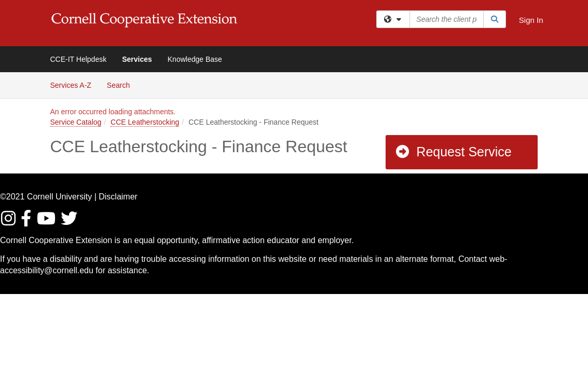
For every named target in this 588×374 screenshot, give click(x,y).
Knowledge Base (195, 59)
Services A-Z (71, 85)
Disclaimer (118, 197)
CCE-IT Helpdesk (79, 59)
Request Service (453, 152)
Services (137, 59)
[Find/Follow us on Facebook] (28, 222)
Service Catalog (76, 122)
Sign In (531, 20)
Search (122, 84)
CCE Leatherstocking (145, 122)
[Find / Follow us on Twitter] (70, 222)
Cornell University (59, 197)
